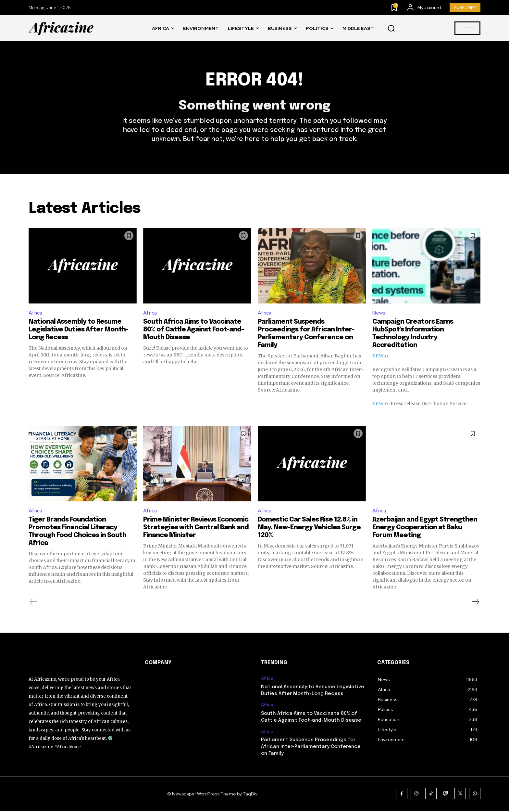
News (379, 313)
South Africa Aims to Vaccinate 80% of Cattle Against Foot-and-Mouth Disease (193, 331)
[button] (391, 29)
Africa (36, 313)
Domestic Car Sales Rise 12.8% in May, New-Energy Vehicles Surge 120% (309, 529)
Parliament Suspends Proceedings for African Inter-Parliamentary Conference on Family (311, 748)
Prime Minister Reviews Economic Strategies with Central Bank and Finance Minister (196, 529)
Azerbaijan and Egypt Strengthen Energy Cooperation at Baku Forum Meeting (425, 529)
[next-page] (475, 603)
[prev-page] (34, 603)
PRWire (381, 357)
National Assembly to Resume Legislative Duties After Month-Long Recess (78, 331)
